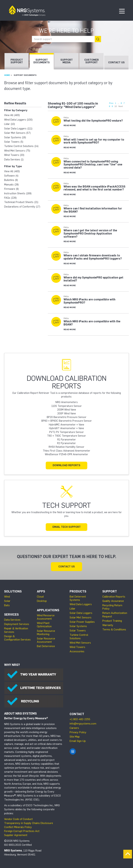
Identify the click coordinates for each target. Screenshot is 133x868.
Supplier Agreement (16, 835)
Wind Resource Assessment (46, 617)
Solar (7, 601)
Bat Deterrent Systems (78, 598)
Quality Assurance (113, 601)
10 (116, 106)
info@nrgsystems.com (83, 724)
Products (78, 591)
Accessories (77, 651)
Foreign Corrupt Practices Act (22, 831)
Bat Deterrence (46, 646)
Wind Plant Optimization (44, 625)
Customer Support (92, 61)
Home (7, 75)
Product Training (112, 621)
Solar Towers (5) (14, 142)
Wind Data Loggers (81, 604)
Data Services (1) (14, 160)
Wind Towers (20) (14, 155)
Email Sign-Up (78, 741)
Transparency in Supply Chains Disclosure (29, 823)
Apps (41, 591)
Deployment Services (17, 624)
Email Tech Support (67, 527)
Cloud (40, 597)
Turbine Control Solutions (79, 636)
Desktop (42, 601)
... (118, 103)
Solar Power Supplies (82, 622)
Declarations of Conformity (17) (22, 207)
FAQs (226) (10, 198)
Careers (74, 728)
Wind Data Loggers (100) (18, 120)
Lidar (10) (10, 124)
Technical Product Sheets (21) (21, 202)
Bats (7, 605)
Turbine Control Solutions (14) (21, 146)
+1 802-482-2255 (80, 719)
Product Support (17, 61)
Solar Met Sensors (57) (17, 133)
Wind (7, 597)
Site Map (75, 737)
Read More (70, 125)
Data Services (12, 620)
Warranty (108, 625)
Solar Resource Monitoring (46, 632)
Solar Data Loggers (81, 613)
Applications (48, 610)
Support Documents (42, 61)
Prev (111, 103)
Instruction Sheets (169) (18, 193)
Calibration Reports (114, 597)
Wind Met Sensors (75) (17, 151)
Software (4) (11, 176)
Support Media (67, 61)
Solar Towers (78, 630)
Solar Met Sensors (81, 617)
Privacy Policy (78, 732)
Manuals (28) (11, 185)
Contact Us (116, 62)
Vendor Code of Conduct (18, 819)
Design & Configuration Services (17, 638)
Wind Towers (77, 647)
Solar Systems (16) (15, 137)
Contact (77, 714)
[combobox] (66, 39)
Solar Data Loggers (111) (18, 129)
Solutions (13, 591)
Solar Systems (78, 626)
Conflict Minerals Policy (18, 827)
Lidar (72, 609)
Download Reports (66, 465)
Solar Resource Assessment (46, 640)
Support (110, 591)
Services (11, 615)
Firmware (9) (11, 189)
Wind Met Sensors (80, 643)
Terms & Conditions (114, 629)
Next (121, 106)
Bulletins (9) (11, 180)
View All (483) (12, 115)
